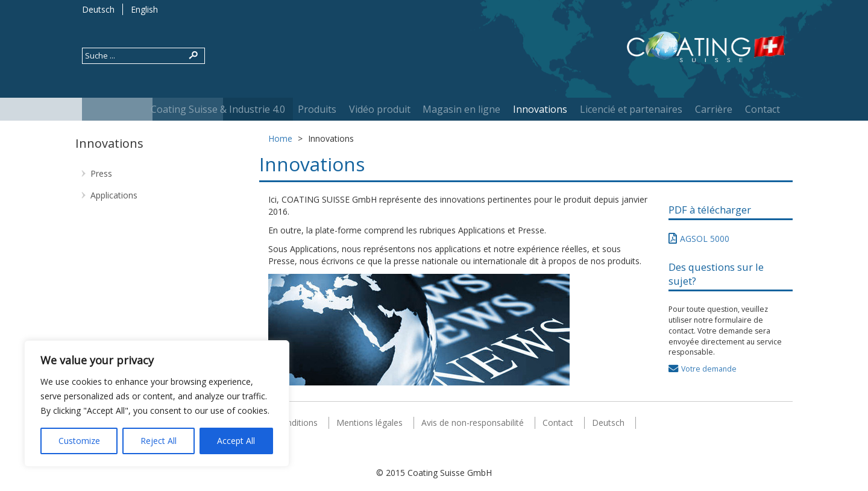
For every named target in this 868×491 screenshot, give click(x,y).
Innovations (540, 109)
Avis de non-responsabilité (473, 423)
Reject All (159, 441)
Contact (763, 109)
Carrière (714, 109)
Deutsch (98, 9)
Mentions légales (370, 423)
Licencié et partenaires (631, 109)
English (144, 9)
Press (101, 173)
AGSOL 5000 (705, 239)
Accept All (236, 441)
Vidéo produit (380, 109)
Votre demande (709, 369)
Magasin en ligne (461, 109)
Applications (114, 195)
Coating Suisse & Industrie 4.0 (218, 109)
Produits (317, 109)
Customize (79, 441)
